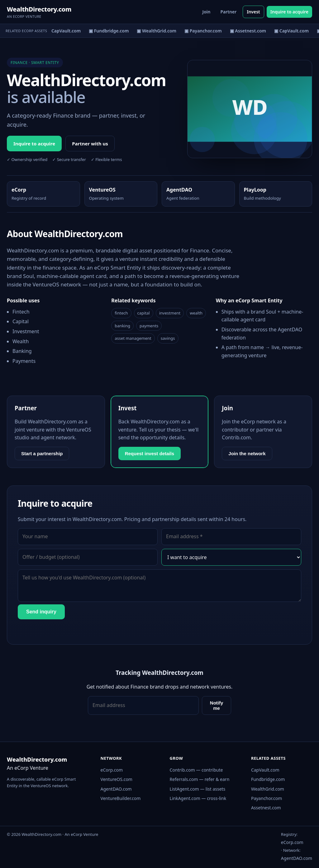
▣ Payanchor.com (204, 31)
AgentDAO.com (116, 789)
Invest (253, 12)
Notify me (217, 705)
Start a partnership (42, 454)
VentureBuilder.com (121, 798)
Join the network (247, 454)
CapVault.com (265, 770)
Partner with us (90, 144)
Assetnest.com (266, 808)
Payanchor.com (267, 798)
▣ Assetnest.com (249, 31)
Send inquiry (41, 612)
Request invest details (150, 454)
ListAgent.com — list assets (198, 789)
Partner (228, 12)
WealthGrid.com (268, 789)
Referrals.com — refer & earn (200, 779)
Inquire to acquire (289, 12)
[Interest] (231, 557)
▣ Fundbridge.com (110, 31)
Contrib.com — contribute (196, 770)
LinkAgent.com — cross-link (198, 798)
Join (207, 12)
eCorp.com (112, 770)
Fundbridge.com (268, 779)
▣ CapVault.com (64, 31)
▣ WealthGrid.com (157, 31)
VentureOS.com (117, 779)
